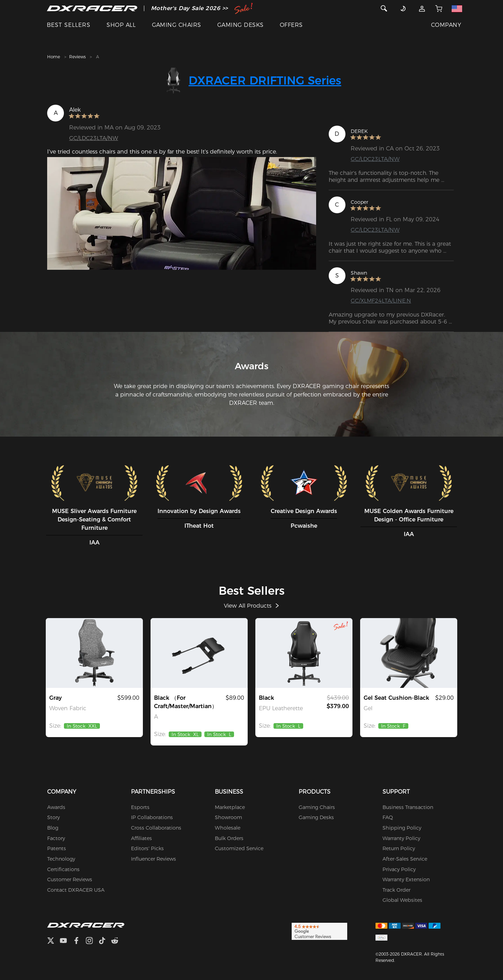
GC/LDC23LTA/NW (94, 138)
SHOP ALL (121, 25)
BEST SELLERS (69, 25)
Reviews (77, 57)
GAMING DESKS (240, 25)
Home (54, 57)
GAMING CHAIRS (177, 25)
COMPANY (446, 25)
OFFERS (291, 25)
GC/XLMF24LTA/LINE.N (381, 301)
